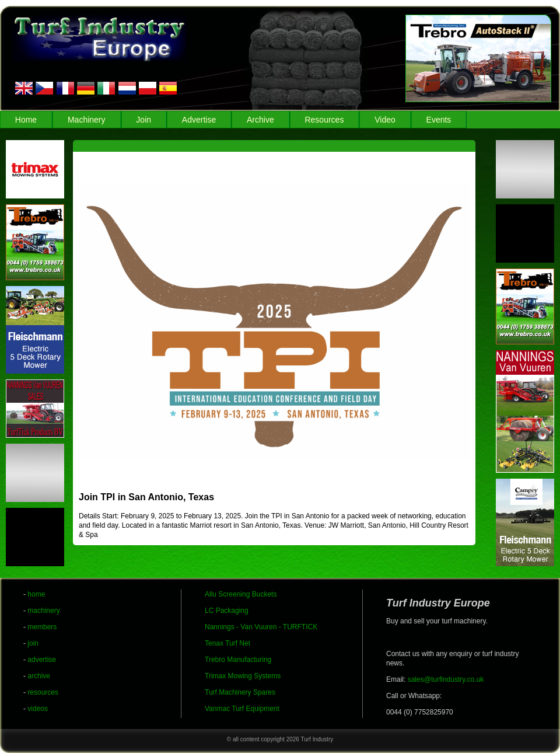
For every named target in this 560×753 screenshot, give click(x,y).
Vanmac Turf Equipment (242, 709)
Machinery (87, 120)
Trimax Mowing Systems (243, 676)
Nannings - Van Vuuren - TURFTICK (261, 627)
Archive (260, 120)
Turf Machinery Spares (240, 692)
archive (39, 676)
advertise (42, 660)
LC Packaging (227, 611)
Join (143, 120)
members (42, 627)
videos (38, 709)
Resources (324, 120)
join (33, 643)
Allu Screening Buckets (241, 594)
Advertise (199, 120)
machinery (43, 611)
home (36, 594)
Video (385, 120)
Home (26, 120)
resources (43, 692)
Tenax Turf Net (228, 643)
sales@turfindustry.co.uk (446, 679)
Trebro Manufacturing (238, 660)
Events (439, 120)
